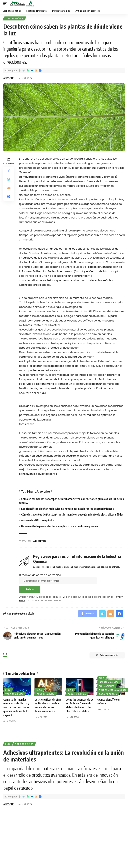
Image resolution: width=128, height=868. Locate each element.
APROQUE (9, 78)
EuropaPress (39, 541)
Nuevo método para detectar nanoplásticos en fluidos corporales (60, 526)
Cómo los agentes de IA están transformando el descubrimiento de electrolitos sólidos (72, 515)
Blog (8, 690)
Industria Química (109, 682)
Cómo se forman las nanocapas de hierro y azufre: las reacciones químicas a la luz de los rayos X (16, 707)
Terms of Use (60, 597)
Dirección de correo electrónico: (58, 579)
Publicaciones (106, 686)
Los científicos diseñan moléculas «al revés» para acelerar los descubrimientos (67, 509)
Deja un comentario (107, 655)
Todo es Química (14, 18)
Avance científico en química (38, 520)
